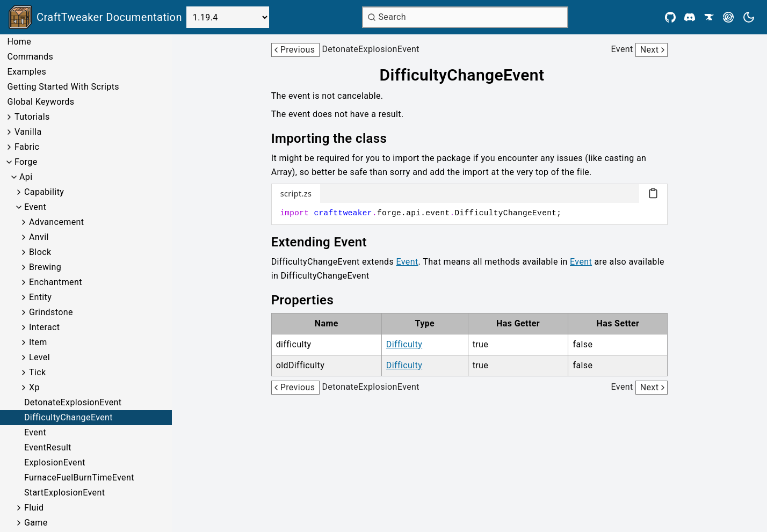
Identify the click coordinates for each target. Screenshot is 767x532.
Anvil (39, 237)
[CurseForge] (709, 17)
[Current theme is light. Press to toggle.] (749, 17)
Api (26, 177)
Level (39, 357)
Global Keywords (41, 102)
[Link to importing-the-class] (337, 139)
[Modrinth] (728, 17)
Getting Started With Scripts (63, 87)
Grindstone (51, 312)
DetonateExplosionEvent (73, 402)
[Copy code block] (653, 193)
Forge (26, 162)
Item (38, 342)
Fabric (27, 147)
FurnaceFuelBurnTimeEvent (79, 478)
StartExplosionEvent (64, 493)
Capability (44, 192)
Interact (45, 327)
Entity (40, 297)
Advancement (56, 222)
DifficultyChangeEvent (68, 417)
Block (40, 252)
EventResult (48, 447)
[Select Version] (228, 17)
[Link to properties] (310, 300)
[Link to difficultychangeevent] (470, 75)
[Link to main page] (95, 17)
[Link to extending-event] (327, 242)
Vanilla (28, 132)
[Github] (670, 17)
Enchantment (56, 282)
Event (35, 207)
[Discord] (690, 17)
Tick (38, 372)
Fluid (34, 508)
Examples (27, 72)
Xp (34, 387)
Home (19, 42)
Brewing (45, 267)
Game (36, 523)
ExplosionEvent (55, 462)
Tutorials (32, 117)
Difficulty (404, 344)
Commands (30, 57)
